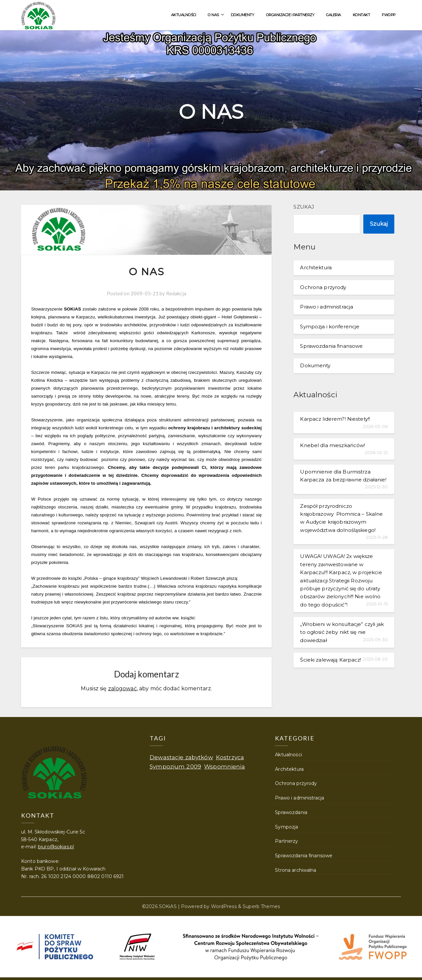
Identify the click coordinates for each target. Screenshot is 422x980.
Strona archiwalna (296, 870)
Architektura (316, 267)
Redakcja (176, 293)
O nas (213, 15)
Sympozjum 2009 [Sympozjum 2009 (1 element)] (175, 766)
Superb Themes (261, 906)
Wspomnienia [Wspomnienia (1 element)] (224, 766)
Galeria (333, 15)
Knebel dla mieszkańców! (332, 445)
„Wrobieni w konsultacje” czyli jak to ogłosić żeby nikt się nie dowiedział (342, 632)
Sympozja (286, 827)
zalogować (122, 688)
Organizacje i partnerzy (290, 15)
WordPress (224, 906)
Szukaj (304, 207)
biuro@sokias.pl (56, 847)
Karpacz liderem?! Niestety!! (335, 419)
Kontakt (362, 15)
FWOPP (389, 15)
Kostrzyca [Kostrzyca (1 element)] (230, 757)
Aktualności (184, 15)
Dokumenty (242, 15)
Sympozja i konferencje (330, 327)
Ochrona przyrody (323, 287)
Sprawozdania (291, 812)
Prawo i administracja (327, 307)
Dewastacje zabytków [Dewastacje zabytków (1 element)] (181, 757)
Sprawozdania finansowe (331, 346)
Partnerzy (286, 841)
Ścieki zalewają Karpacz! (331, 660)
